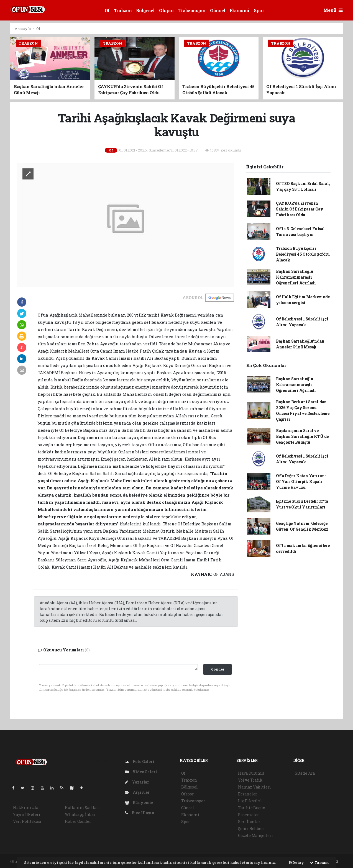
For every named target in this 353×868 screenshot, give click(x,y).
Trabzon (123, 10)
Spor (259, 10)
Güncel (218, 10)
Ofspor (167, 10)
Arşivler (137, 792)
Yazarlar (137, 782)
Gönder (218, 669)
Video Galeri (141, 772)
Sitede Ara (305, 773)
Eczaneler (248, 794)
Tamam (319, 862)
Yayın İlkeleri (27, 814)
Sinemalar (249, 815)
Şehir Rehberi (251, 829)
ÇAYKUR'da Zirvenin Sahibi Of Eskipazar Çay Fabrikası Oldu (300, 209)
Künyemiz (139, 802)
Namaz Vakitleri (254, 787)
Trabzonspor (192, 10)
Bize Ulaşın (140, 813)
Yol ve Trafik (250, 780)
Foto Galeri (140, 762)
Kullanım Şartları (82, 807)
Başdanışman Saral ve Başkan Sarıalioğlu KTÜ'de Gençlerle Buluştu (302, 436)
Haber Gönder (78, 821)
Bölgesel (145, 10)
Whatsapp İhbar (80, 814)
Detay (296, 862)
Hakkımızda (26, 807)
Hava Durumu (251, 773)
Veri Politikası (27, 821)
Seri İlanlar (249, 822)
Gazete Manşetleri (256, 835)
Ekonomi (240, 10)
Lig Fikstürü (250, 801)
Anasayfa (23, 29)
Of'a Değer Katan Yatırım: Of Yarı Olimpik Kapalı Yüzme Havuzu (301, 481)
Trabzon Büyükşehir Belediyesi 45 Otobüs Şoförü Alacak (303, 254)
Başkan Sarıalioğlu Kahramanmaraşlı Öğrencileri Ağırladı (296, 277)
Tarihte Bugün (252, 808)
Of (107, 10)
